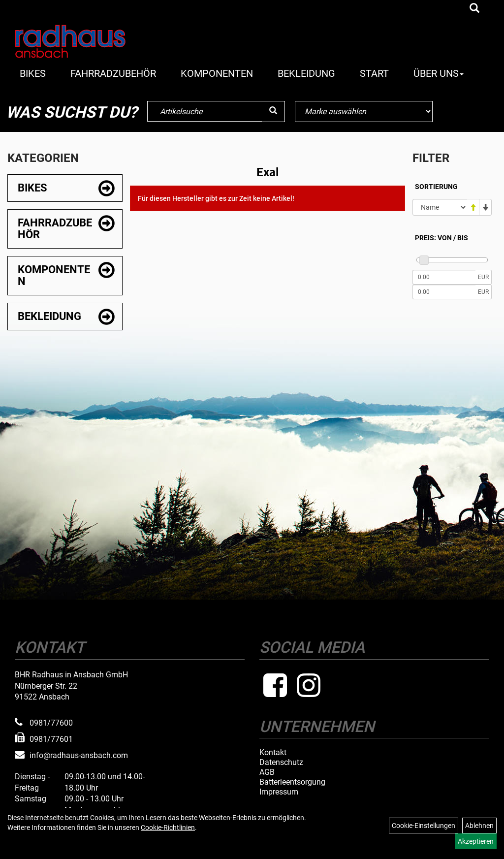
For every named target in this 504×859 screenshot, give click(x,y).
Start (374, 73)
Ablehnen (479, 826)
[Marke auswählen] (364, 111)
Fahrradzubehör (113, 73)
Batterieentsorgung (292, 782)
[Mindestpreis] (444, 277)
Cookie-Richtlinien (168, 827)
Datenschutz (281, 763)
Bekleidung (306, 73)
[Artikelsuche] (474, 9)
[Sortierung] (440, 207)
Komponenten (217, 73)
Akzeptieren (476, 841)
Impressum (279, 792)
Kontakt (273, 753)
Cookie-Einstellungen (424, 826)
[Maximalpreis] (444, 292)
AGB (267, 772)
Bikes (33, 73)
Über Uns (439, 73)
